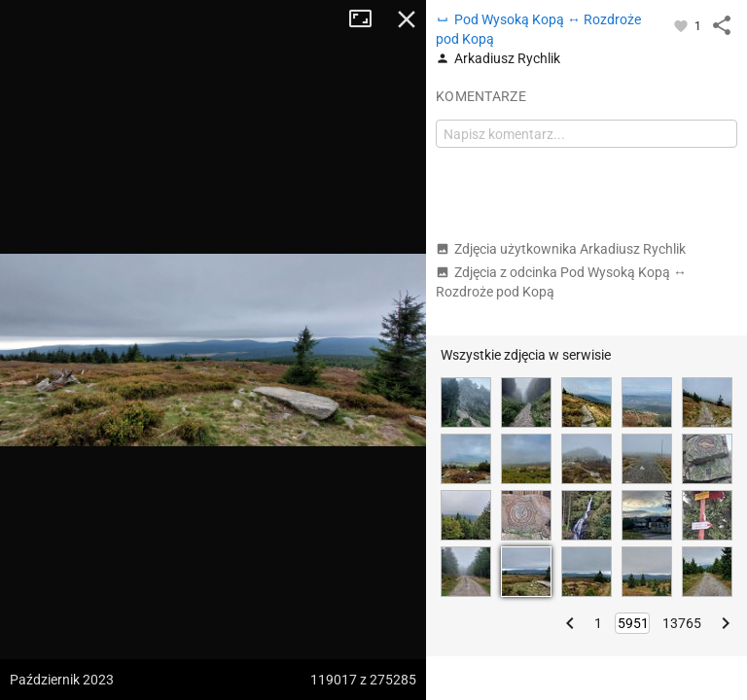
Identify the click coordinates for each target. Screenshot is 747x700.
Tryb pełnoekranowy (368, 19)
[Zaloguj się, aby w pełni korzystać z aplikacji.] (682, 25)
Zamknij (407, 19)
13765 (682, 623)
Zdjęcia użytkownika (561, 249)
